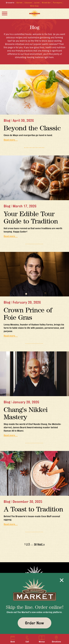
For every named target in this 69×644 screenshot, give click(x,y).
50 (35, 544)
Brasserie (10, 3)
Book (13, 639)
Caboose (28, 3)
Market (19, 3)
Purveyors (57, 3)
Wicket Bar (46, 3)
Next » (41, 544)
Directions (56, 639)
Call (27, 639)
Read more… (11, 140)
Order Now (34, 623)
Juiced (37, 3)
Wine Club (34, 6)
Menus (42, 639)
